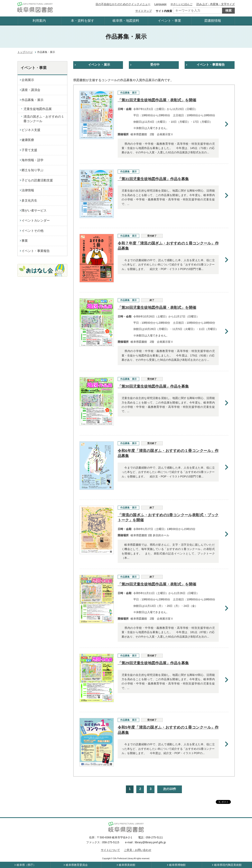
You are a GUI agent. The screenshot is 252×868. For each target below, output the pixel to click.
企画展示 (28, 80)
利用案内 (39, 21)
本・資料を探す (83, 21)
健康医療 (28, 140)
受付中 (155, 65)
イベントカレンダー (36, 220)
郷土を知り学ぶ (33, 170)
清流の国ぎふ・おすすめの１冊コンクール (44, 119)
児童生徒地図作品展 (38, 109)
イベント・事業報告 (211, 65)
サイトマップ (144, 11)
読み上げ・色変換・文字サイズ (216, 4)
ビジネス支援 (31, 130)
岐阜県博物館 (177, 865)
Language (160, 4)
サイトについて (110, 850)
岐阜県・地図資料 (126, 21)
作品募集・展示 (33, 100)
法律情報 (28, 190)
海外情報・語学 (33, 160)
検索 (229, 10)
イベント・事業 (169, 21)
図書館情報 (213, 21)
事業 (25, 241)
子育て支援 (29, 150)
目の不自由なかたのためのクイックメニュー (123, 4)
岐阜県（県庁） (26, 865)
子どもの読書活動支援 (37, 180)
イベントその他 (33, 231)
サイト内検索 (164, 11)
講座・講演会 (31, 90)
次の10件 (170, 789)
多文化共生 (29, 200)
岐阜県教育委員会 (77, 865)
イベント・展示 (99, 65)
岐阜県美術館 (127, 865)
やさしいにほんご (182, 4)
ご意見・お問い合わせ (138, 850)
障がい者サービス (34, 210)
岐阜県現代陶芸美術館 (228, 865)
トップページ (25, 52)
